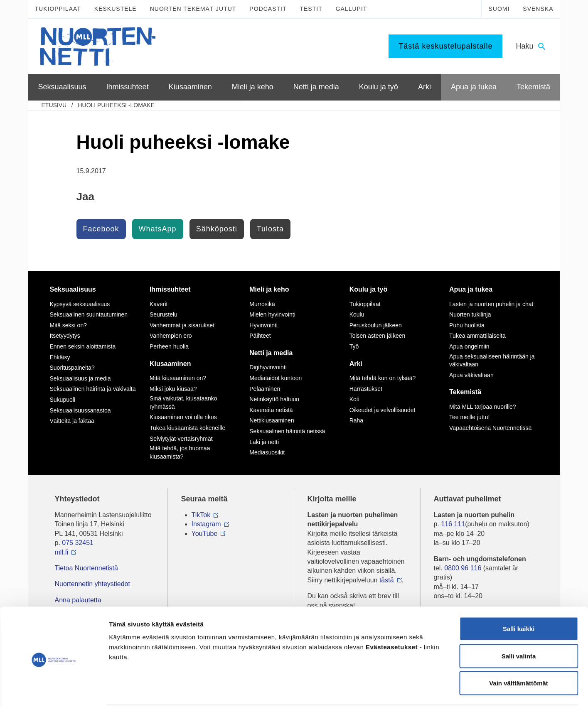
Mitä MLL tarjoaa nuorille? (483, 407)
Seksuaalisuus (73, 289)
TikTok (201, 515)
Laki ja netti (264, 442)
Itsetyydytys (65, 336)
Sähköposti (217, 229)
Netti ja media (271, 353)
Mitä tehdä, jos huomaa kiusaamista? (180, 452)
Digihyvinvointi (268, 367)
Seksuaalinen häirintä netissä (287, 431)
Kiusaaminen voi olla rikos (183, 417)
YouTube (205, 534)
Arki (356, 364)
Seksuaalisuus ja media (80, 378)
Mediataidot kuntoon (276, 378)
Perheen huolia (169, 346)
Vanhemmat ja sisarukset (182, 325)
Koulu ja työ (369, 289)
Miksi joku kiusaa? (173, 389)
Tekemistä (465, 392)
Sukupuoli (63, 400)
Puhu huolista (467, 325)
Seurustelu (164, 314)
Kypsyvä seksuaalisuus (80, 304)
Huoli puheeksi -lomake (116, 105)
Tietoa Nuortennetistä (86, 568)
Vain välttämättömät (519, 652)
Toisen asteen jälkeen (378, 336)
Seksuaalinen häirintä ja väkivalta (93, 389)
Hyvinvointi (263, 325)
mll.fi (62, 552)
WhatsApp (158, 229)
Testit (311, 9)
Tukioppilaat (58, 9)
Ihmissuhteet (170, 289)
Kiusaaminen (170, 364)
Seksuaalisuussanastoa (80, 410)
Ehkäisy (60, 357)
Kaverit (159, 304)
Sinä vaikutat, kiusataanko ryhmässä (183, 403)
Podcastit (268, 9)
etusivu (54, 105)
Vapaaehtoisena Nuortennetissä (490, 428)
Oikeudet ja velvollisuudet (383, 410)
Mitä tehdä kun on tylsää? (383, 378)
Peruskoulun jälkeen (376, 325)
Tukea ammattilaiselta (477, 336)
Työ (354, 346)
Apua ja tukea (471, 289)
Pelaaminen (265, 389)
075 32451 (78, 543)
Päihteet (260, 336)
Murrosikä (262, 304)
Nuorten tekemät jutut (193, 9)
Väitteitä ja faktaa (72, 421)
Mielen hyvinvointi (272, 314)
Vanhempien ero (171, 336)
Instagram (206, 524)
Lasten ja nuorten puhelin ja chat (491, 304)
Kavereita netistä (271, 410)
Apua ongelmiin (469, 346)
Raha (356, 420)
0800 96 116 (463, 568)
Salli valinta (519, 625)
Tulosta (270, 229)
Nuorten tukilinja (470, 314)
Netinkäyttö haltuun (274, 399)
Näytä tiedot (444, 691)
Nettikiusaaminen (272, 420)
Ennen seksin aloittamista (83, 346)
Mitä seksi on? (68, 325)
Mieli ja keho (269, 289)
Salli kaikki (519, 598)
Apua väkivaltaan (471, 375)
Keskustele (116, 9)
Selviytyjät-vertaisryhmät (181, 439)
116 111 (453, 524)
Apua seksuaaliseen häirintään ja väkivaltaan (492, 361)
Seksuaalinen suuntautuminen (89, 314)
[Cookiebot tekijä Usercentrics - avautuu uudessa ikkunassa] (54, 691)
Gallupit (352, 9)
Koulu (357, 314)
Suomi (499, 9)
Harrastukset (366, 389)
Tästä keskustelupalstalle (445, 46)
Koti (354, 399)
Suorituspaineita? (72, 368)
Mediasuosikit (267, 452)
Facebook (101, 229)
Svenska (538, 9)
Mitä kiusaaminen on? (178, 378)
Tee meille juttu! (469, 417)
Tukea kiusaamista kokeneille (187, 428)
